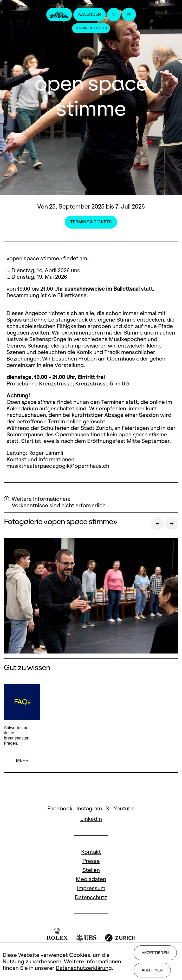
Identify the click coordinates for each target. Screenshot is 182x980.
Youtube (124, 808)
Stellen (91, 870)
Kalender (90, 14)
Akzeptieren (155, 953)
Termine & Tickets (91, 28)
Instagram (89, 808)
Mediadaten (91, 879)
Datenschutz (91, 897)
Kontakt (91, 852)
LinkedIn (91, 819)
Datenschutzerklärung (84, 968)
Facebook (60, 808)
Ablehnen (152, 970)
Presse (91, 861)
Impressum (91, 888)
